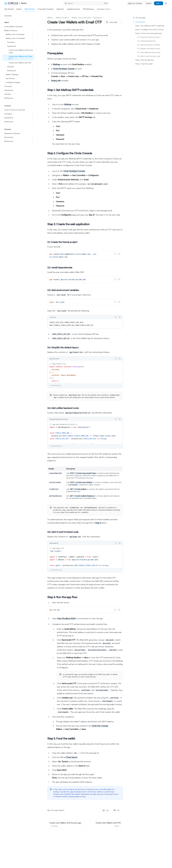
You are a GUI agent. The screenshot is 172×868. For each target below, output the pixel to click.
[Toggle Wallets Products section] (18, 30)
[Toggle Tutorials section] (18, 67)
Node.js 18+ (56, 81)
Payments (60, 10)
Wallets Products (62, 18)
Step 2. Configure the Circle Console (149, 30)
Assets (19, 10)
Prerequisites (140, 22)
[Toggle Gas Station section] (18, 78)
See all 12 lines (55, 385)
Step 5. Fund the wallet (144, 64)
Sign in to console (135, 3)
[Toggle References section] (18, 71)
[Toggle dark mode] (166, 3)
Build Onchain (30, 10)
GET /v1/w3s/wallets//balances (82, 496)
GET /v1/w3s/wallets (78, 489)
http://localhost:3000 (66, 619)
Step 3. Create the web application (149, 33)
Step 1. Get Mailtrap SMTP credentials (150, 26)
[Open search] (86, 3)
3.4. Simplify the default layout (149, 49)
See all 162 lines (55, 446)
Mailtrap (56, 64)
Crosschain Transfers (46, 10)
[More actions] (121, 22)
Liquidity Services (73, 10)
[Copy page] (112, 22)
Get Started (9, 10)
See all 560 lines (56, 570)
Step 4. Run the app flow (145, 60)
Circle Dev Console (100, 726)
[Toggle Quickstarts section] (18, 46)
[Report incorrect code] (115, 254)
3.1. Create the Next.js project (149, 37)
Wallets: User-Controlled (81, 18)
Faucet (149, 3)
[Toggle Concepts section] (18, 86)
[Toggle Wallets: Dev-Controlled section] (18, 34)
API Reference (88, 10)
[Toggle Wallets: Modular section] (18, 74)
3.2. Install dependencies (146, 41)
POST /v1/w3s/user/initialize (81, 482)
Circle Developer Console (64, 69)
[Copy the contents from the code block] (119, 254)
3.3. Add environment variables (149, 45)
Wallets (50, 18)
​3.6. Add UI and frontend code (149, 56)
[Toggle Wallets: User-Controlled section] (18, 38)
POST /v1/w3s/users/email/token (83, 473)
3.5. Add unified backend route (149, 52)
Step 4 (98, 523)
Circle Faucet (72, 757)
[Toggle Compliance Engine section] (18, 82)
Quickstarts (98, 18)
